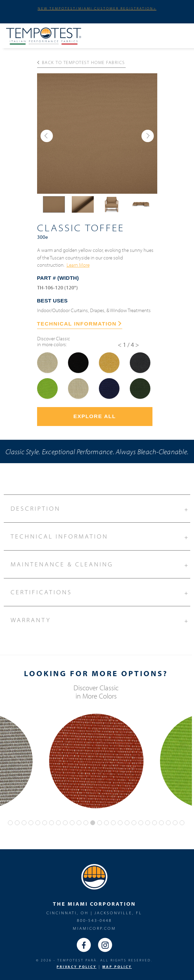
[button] (47, 136)
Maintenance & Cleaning (100, 563)
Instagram (105, 945)
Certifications (100, 591)
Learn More (78, 265)
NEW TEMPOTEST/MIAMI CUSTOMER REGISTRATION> (97, 8)
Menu (179, 35)
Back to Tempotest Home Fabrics (81, 62)
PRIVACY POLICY (77, 967)
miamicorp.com (94, 928)
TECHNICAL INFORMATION (79, 324)
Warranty (100, 619)
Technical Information (100, 535)
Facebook (84, 945)
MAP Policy (117, 967)
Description (100, 508)
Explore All (95, 416)
